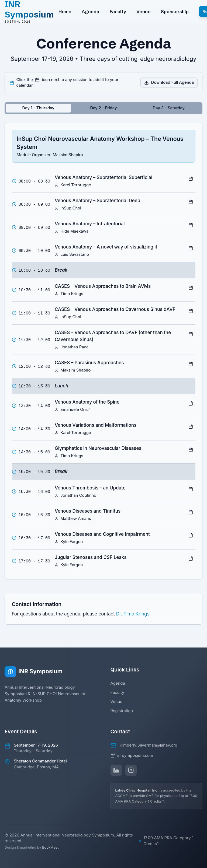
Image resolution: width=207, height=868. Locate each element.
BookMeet (50, 847)
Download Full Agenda (169, 82)
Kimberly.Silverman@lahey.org (149, 745)
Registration (122, 711)
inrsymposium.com (132, 755)
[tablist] (103, 108)
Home (65, 11)
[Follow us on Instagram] (131, 770)
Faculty (118, 11)
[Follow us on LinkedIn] (116, 770)
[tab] (38, 108)
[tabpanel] (103, 351)
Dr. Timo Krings (133, 614)
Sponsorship (175, 11)
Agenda (90, 11)
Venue (144, 11)
